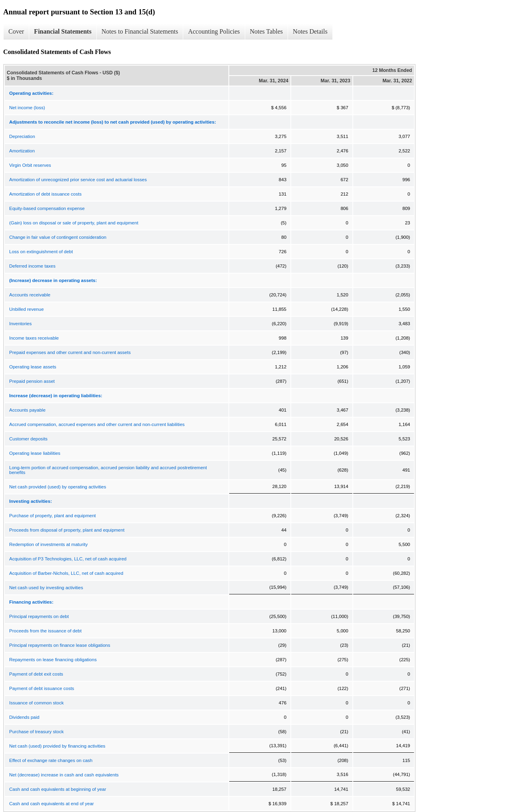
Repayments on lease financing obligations (53, 660)
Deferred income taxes (32, 266)
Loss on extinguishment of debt (41, 252)
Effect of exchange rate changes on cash (51, 760)
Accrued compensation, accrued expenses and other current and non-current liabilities (97, 424)
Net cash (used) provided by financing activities (57, 746)
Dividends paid (24, 717)
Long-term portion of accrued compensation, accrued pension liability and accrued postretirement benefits (108, 470)
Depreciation (22, 136)
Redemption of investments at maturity (48, 544)
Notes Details (310, 31)
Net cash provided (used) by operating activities (58, 487)
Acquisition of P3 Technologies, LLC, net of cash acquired (68, 559)
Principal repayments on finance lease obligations (60, 645)
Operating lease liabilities (35, 453)
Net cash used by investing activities (46, 588)
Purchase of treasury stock (36, 732)
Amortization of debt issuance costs (45, 194)
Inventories (20, 324)
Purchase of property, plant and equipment (53, 516)
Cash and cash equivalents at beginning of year (58, 789)
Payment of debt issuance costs (42, 688)
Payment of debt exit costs (36, 674)
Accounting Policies (214, 31)
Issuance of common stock (36, 703)
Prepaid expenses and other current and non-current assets (70, 352)
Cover (16, 31)
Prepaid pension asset (32, 381)
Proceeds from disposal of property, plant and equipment (67, 530)
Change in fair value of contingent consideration (58, 237)
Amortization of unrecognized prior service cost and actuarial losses (78, 180)
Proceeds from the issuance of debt (45, 631)
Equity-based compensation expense (47, 208)
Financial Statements (63, 31)
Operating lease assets (33, 367)
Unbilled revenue (26, 309)
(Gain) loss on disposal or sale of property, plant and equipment (74, 223)
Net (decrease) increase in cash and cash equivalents (64, 775)
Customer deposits (28, 439)
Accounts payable (27, 410)
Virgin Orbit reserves (30, 165)
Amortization (22, 151)
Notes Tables (267, 31)
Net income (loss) (27, 108)
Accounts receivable (30, 295)
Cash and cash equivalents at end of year (52, 804)
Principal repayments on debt (39, 616)
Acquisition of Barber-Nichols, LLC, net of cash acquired (66, 573)
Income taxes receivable (34, 338)
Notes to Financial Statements (140, 31)
